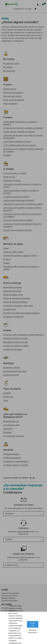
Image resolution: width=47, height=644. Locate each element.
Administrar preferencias (33, 631)
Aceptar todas (33, 624)
